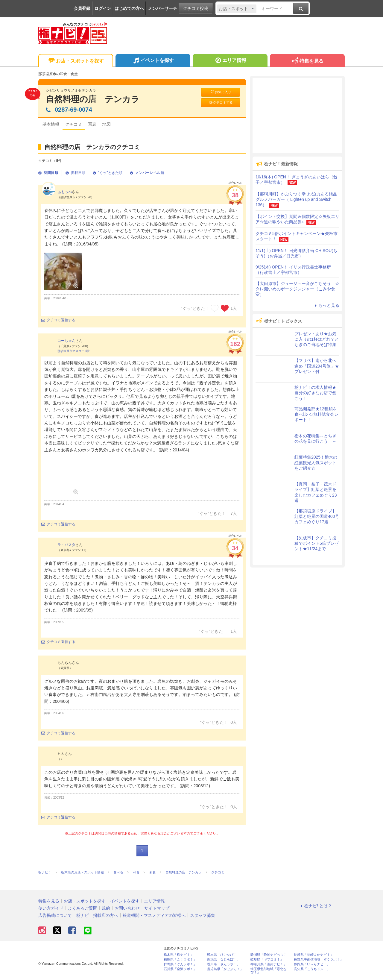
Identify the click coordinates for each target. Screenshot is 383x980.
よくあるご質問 (83, 908)
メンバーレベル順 (147, 173)
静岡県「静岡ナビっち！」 (270, 955)
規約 (106, 908)
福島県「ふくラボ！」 (180, 959)
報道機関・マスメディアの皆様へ (154, 915)
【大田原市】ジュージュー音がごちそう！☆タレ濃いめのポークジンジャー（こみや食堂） (297, 289)
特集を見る (307, 61)
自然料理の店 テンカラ (93, 99)
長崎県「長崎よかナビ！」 (314, 955)
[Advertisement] (297, 116)
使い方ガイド (51, 908)
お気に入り (221, 92)
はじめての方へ (129, 8)
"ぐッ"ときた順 (108, 173)
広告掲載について (55, 915)
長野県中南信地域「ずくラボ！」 (319, 959)
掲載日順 (75, 173)
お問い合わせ (127, 908)
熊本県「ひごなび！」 (224, 955)
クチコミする (221, 103)
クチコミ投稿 (196, 8)
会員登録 (82, 8)
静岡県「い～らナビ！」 (312, 964)
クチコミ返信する (58, 320)
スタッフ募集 (203, 915)
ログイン (103, 8)
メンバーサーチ (162, 8)
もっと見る (326, 305)
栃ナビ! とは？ (315, 906)
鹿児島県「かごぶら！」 (225, 969)
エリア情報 (230, 61)
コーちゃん (66, 341)
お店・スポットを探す (76, 61)
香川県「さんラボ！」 (224, 964)
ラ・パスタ (66, 545)
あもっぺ (65, 192)
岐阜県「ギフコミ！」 (267, 959)
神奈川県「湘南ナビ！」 (269, 964)
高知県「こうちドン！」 (312, 969)
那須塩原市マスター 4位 (74, 351)
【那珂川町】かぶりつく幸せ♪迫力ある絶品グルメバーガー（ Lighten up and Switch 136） (296, 199)
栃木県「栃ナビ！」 (178, 955)
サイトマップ (157, 908)
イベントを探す (153, 61)
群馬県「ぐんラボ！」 (180, 964)
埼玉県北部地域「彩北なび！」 (269, 971)
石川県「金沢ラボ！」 (180, 969)
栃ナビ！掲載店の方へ (97, 915)
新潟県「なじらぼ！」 (224, 959)
